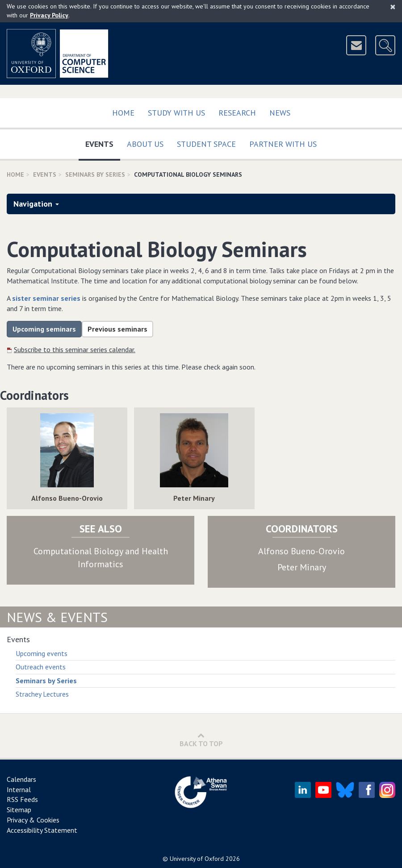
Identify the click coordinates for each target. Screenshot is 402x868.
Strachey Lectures (42, 694)
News (280, 113)
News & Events (57, 617)
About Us (145, 144)
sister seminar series (46, 298)
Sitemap (19, 810)
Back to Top (201, 740)
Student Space (206, 144)
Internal (19, 789)
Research (237, 113)
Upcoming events (42, 653)
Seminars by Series (46, 681)
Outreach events (41, 667)
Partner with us (283, 144)
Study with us (176, 113)
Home (123, 113)
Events (103, 142)
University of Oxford (197, 859)
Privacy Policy (49, 15)
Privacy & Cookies (33, 820)
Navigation (36, 204)
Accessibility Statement (42, 830)
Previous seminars (117, 329)
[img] (67, 450)
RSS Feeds (22, 799)
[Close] (393, 7)
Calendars (21, 779)
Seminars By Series (95, 174)
